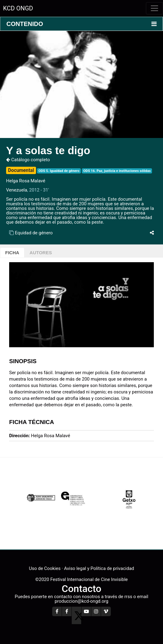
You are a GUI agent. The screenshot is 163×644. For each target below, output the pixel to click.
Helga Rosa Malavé (26, 181)
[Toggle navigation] (154, 8)
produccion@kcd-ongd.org (81, 601)
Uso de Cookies (45, 568)
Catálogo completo (28, 160)
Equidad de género (34, 233)
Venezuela (17, 190)
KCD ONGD (18, 8)
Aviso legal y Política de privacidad (99, 568)
